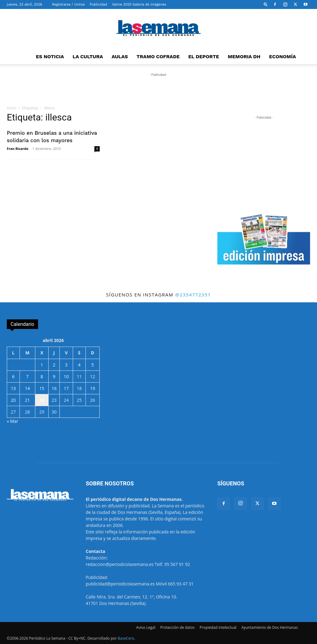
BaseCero (126, 638)
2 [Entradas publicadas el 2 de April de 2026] (54, 365)
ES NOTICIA (50, 57)
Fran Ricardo (17, 149)
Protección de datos (178, 627)
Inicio (11, 108)
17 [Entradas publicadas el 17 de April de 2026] (66, 388)
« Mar (13, 421)
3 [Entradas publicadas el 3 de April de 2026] (66, 365)
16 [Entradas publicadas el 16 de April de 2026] (54, 388)
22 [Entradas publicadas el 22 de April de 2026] (42, 400)
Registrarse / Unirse (68, 4)
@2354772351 (193, 295)
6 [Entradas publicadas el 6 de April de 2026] (13, 377)
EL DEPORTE (204, 57)
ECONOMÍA (282, 57)
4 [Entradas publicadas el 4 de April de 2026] (79, 365)
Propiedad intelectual (218, 627)
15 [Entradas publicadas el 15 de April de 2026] (42, 388)
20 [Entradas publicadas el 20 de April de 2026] (13, 400)
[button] (266, 4)
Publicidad (98, 4)
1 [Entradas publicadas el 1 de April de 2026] (42, 365)
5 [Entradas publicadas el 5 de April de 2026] (93, 365)
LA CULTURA (88, 57)
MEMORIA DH (244, 57)
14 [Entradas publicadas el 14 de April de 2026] (27, 388)
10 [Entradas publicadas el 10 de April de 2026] (66, 377)
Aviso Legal (146, 627)
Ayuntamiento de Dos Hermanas (270, 627)
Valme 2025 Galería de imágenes (139, 4)
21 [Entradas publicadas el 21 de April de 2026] (27, 400)
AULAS (120, 57)
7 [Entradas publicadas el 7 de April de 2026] (27, 377)
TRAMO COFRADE (158, 57)
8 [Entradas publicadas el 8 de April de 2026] (42, 377)
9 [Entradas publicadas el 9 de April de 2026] (54, 377)
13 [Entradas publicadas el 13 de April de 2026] (13, 388)
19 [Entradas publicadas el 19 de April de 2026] (93, 388)
